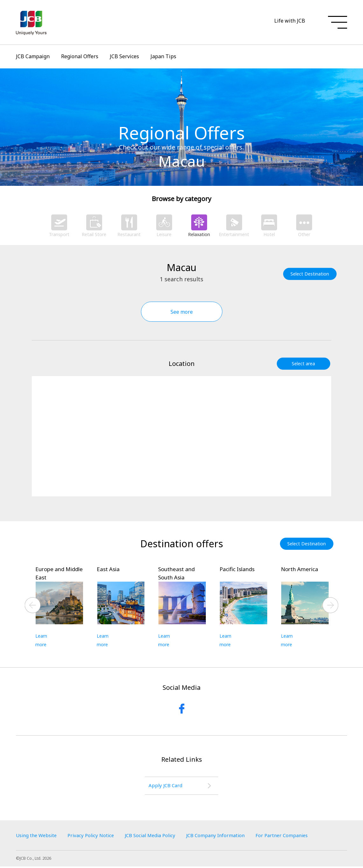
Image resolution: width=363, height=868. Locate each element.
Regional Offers (80, 56)
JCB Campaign (33, 56)
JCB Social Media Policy (160, 837)
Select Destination (311, 274)
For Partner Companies (300, 837)
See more (182, 312)
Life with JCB (290, 21)
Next (331, 605)
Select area (305, 364)
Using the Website (38, 837)
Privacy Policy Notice (96, 837)
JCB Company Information (230, 837)
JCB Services (124, 56)
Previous (33, 605)
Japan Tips (163, 56)
